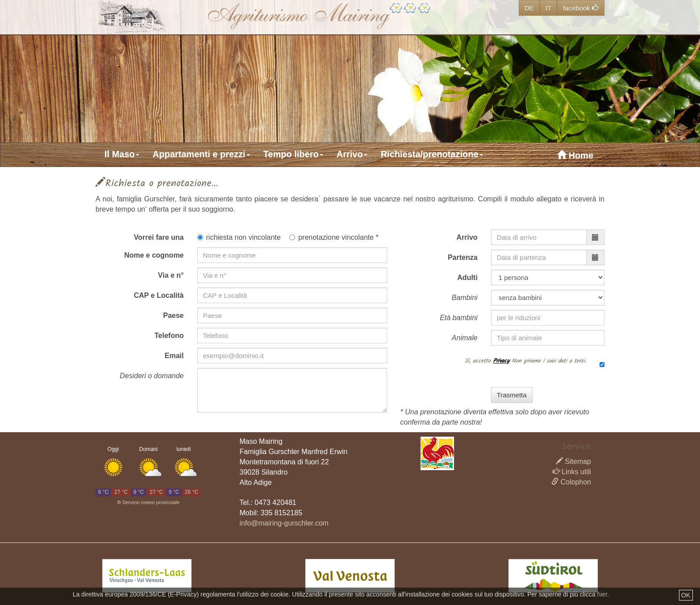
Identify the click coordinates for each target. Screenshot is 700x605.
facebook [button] (581, 8)
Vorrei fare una (159, 237)
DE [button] (529, 8)
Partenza (463, 257)
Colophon (571, 482)
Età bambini (459, 318)
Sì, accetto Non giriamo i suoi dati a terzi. (525, 360)
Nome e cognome (154, 255)
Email (174, 356)
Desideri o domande (152, 376)
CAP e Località (159, 295)
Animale (465, 338)
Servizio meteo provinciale (151, 502)
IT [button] (548, 8)
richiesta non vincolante (239, 237)
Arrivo (467, 237)
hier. (603, 594)
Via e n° (171, 275)
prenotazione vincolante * (334, 237)
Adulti (467, 277)
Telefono (169, 336)
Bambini (465, 298)
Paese (173, 315)
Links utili (572, 472)
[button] (126, 154)
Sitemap (573, 461)
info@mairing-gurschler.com (284, 523)
